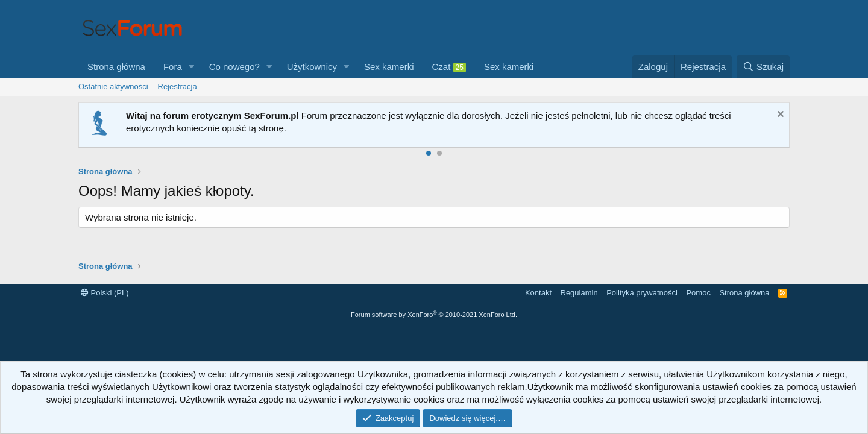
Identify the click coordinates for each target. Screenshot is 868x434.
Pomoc (698, 293)
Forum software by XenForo (434, 315)
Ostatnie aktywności (113, 86)
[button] (192, 67)
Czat (449, 67)
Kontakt (538, 293)
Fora (173, 67)
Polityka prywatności (642, 293)
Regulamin (579, 293)
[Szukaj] (763, 67)
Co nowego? (234, 67)
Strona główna (116, 67)
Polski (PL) (105, 293)
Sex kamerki (389, 67)
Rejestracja (178, 86)
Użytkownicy (312, 67)
